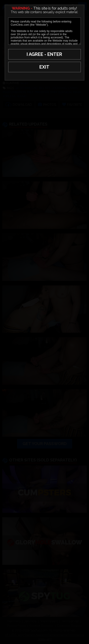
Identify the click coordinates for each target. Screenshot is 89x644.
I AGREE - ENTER (44, 54)
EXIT (44, 67)
